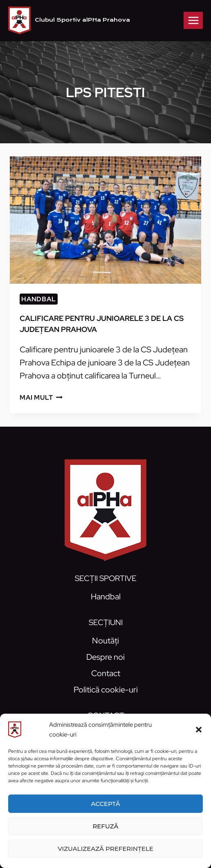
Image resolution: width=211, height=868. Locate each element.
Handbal (39, 299)
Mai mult (41, 397)
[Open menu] (193, 20)
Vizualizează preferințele (105, 849)
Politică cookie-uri (106, 690)
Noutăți (105, 641)
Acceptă (105, 804)
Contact (106, 673)
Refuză (105, 826)
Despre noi (105, 657)
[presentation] (105, 220)
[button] (199, 730)
